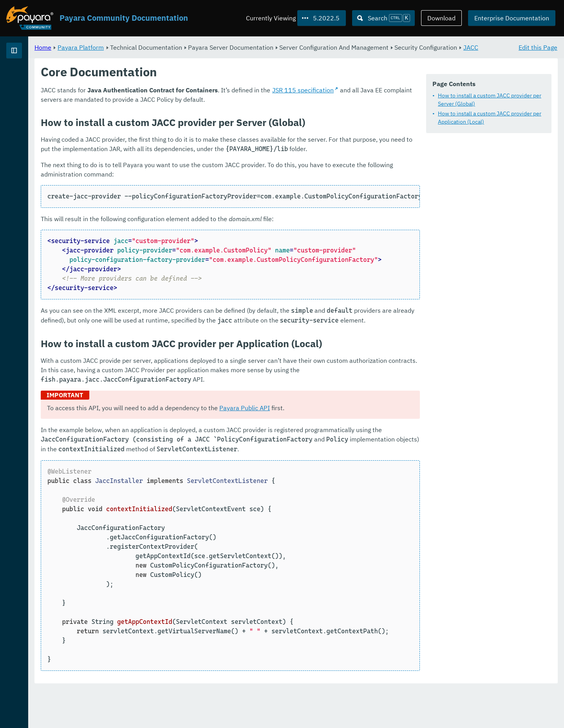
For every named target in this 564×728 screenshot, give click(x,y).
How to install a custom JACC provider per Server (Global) (490, 100)
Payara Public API (342, 436)
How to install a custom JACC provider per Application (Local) (490, 118)
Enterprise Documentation (512, 18)
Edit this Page (538, 47)
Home (140, 47)
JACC (208, 56)
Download (441, 18)
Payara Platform (178, 47)
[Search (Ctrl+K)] (383, 18)
